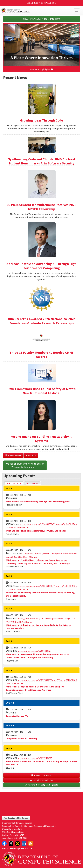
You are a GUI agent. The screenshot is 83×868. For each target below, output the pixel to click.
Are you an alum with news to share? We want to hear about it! (25, 465)
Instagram (17, 843)
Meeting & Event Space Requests (42, 785)
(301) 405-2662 (21, 838)
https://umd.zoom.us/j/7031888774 (34, 651)
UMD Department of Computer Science (33, 11)
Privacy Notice (26, 848)
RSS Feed (31, 455)
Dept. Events (15, 483)
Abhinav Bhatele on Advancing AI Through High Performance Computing (41, 266)
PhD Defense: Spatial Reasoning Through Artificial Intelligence (38, 501)
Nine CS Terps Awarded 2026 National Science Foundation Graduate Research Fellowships (41, 321)
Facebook (4, 843)
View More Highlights (42, 69)
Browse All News (13, 455)
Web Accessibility (10, 848)
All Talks (33, 483)
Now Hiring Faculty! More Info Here (41, 19)
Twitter (11, 843)
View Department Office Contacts (16, 818)
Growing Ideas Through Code (42, 120)
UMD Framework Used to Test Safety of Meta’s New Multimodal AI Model (41, 391)
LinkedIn (24, 843)
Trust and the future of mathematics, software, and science (36, 531)
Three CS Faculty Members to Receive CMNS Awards (41, 355)
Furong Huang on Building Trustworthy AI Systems (41, 439)
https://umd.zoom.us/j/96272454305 (35, 758)
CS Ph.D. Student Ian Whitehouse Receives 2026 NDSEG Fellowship (41, 207)
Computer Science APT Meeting (22, 739)
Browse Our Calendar (42, 775)
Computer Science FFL (17, 716)
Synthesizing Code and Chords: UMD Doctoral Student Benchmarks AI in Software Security (42, 161)
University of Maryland (41, 3)
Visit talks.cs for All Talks (42, 780)
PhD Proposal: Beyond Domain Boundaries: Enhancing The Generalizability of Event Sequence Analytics (35, 688)
